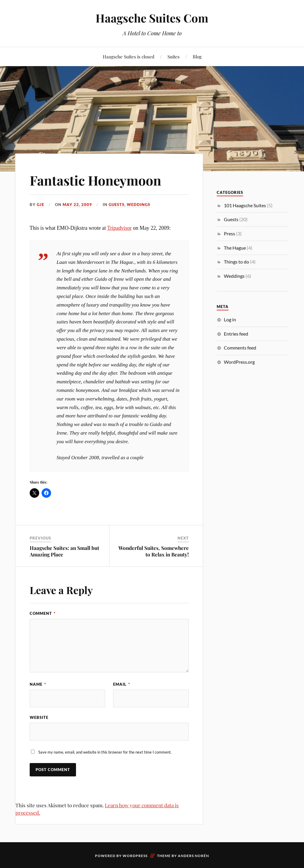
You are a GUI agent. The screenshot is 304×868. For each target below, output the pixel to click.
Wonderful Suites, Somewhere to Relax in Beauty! (154, 551)
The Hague (235, 248)
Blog (197, 56)
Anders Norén (193, 856)
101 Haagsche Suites (245, 205)
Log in (230, 319)
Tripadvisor (119, 228)
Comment (43, 613)
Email (122, 684)
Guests (117, 205)
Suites (174, 56)
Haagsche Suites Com (152, 18)
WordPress (135, 856)
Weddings (138, 205)
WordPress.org (239, 362)
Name (38, 684)
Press (229, 233)
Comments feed (240, 348)
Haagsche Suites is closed (129, 56)
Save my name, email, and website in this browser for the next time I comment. (105, 752)
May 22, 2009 (77, 205)
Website (39, 717)
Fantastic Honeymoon (95, 180)
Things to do (236, 262)
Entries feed (236, 334)
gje (41, 205)
